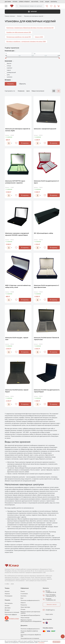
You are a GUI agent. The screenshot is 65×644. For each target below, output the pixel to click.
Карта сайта (49, 614)
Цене (28, 91)
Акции (47, 2)
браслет (9, 63)
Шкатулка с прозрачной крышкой (45, 129)
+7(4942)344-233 (51, 600)
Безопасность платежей (12, 612)
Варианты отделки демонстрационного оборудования (31, 621)
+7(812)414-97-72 (51, 596)
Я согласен (56, 642)
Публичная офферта (11, 615)
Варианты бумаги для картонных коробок (30, 612)
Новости (23, 603)
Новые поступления (38, 91)
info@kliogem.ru (50, 610)
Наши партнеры (25, 607)
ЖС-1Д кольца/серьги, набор (43, 233)
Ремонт (23, 591)
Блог (22, 598)
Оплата (15, 2)
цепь (8, 75)
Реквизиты (24, 605)
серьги (9, 70)
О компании (24, 594)
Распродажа (9, 596)
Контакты (54, 2)
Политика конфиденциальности (30, 600)
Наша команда (25, 618)
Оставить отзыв (14, 619)
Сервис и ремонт (24, 2)
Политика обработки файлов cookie (29, 632)
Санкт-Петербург (51, 595)
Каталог (33, 12)
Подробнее (41, 642)
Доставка (8, 2)
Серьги (39, 37)
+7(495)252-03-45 (51, 592)
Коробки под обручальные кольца (19, 32)
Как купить (35, 2)
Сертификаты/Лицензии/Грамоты (30, 615)
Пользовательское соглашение (30, 638)
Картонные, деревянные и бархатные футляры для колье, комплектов (30, 28)
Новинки (7, 594)
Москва (48, 591)
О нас (42, 2)
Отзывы (23, 609)
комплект (10, 68)
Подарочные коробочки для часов (19, 37)
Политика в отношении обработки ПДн (31, 635)
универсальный (11, 72)
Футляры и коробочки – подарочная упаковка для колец (26, 41)
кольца (9, 66)
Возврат (7, 610)
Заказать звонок (52, 604)
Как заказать (9, 603)
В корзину (25, 143)
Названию (21, 91)
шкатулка (10, 77)
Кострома (48, 599)
